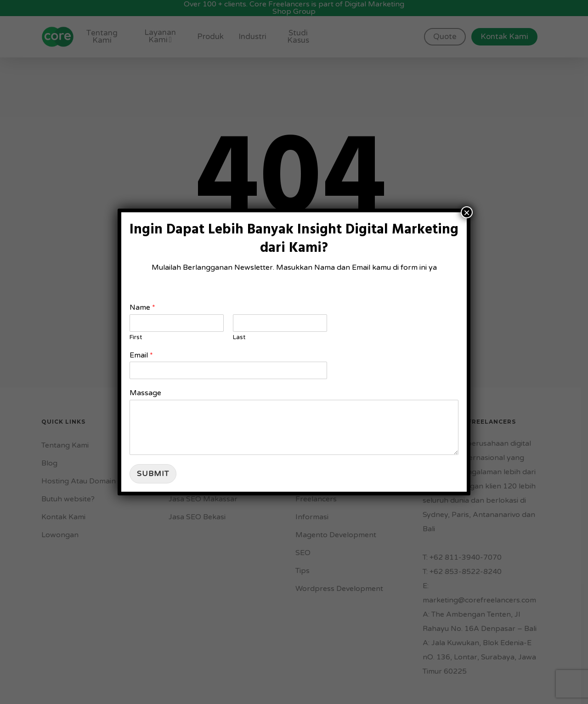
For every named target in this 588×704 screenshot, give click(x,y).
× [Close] (467, 212)
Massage (145, 393)
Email (141, 355)
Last (239, 337)
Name (142, 307)
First (136, 337)
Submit (153, 474)
